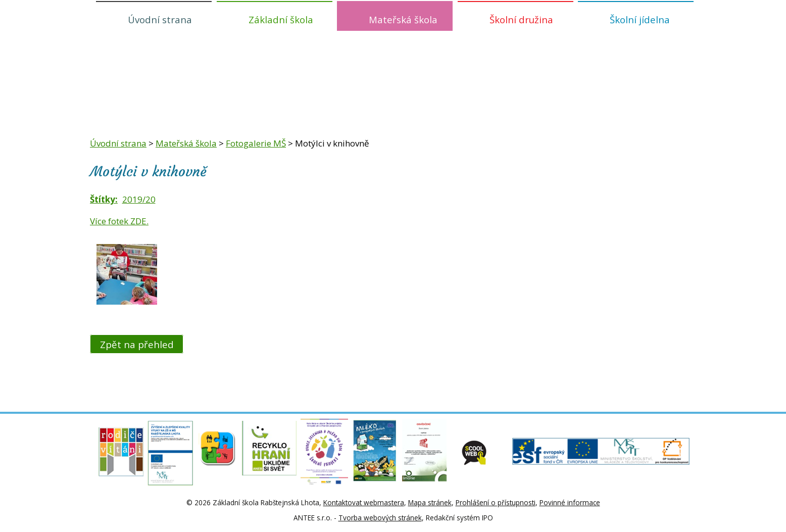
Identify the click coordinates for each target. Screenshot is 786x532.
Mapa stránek (430, 502)
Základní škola (281, 19)
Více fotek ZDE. (119, 221)
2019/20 (139, 199)
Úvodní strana (160, 19)
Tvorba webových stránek (380, 518)
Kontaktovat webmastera (364, 502)
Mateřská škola (403, 19)
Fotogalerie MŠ (256, 143)
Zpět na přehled (137, 344)
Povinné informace (570, 502)
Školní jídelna (640, 19)
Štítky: (104, 199)
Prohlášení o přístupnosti (496, 502)
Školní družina (521, 19)
